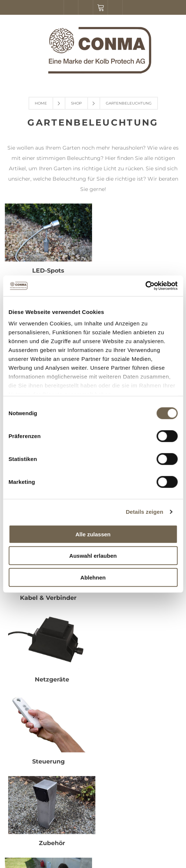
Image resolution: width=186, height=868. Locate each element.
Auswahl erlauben (93, 556)
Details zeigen (144, 512)
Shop (76, 103)
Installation (48, 595)
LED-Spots (48, 270)
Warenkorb (101, 7)
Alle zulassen (93, 534)
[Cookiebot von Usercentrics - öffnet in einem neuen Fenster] (145, 286)
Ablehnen (93, 577)
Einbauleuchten (138, 270)
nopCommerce (107, 841)
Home (41, 103)
